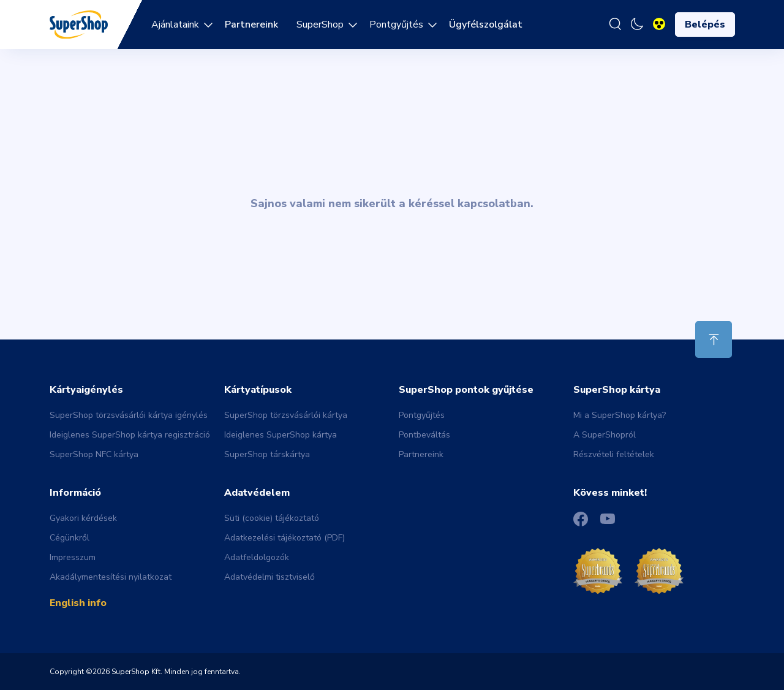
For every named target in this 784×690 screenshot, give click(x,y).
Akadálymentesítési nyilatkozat (111, 577)
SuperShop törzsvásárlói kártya (286, 415)
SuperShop (320, 25)
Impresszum (73, 557)
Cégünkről (70, 538)
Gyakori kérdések (83, 518)
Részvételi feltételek (614, 454)
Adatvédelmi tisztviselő (269, 577)
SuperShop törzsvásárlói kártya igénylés (129, 415)
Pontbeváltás (424, 435)
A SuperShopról (605, 435)
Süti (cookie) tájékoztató (272, 518)
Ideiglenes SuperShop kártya (281, 435)
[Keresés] (615, 25)
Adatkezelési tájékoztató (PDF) (285, 538)
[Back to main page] (79, 24)
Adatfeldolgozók (257, 557)
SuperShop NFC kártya (94, 454)
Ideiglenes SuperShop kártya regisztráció (130, 435)
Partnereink (421, 454)
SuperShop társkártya (267, 454)
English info (78, 603)
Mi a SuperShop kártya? (620, 415)
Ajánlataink (175, 25)
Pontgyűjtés (396, 25)
